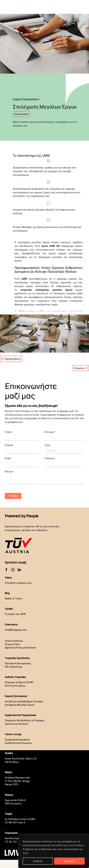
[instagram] (13, 570)
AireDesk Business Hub (17, 778)
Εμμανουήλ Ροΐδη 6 (15, 800)
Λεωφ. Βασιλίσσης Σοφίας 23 (21, 759)
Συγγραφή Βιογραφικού (17, 740)
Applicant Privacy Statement (20, 648)
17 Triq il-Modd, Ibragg (17, 781)
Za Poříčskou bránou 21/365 (20, 819)
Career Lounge (13, 734)
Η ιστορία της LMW (15, 614)
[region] (54, 851)
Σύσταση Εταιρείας (15, 686)
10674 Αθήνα (12, 762)
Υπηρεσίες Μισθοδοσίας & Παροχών (25, 720)
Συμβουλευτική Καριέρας (19, 743)
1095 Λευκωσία (13, 804)
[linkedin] (19, 570)
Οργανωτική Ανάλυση (16, 724)
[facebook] (6, 570)
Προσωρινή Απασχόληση (18, 663)
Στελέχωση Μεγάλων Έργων (20, 705)
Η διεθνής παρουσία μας (18, 583)
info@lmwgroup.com (16, 630)
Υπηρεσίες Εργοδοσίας (17, 658)
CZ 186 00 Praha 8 (15, 823)
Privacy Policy (12, 644)
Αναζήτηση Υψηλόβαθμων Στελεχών (24, 702)
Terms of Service (14, 641)
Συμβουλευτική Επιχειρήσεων (21, 715)
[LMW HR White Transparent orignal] (34, 3)
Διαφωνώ (38, 861)
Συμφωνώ (69, 861)
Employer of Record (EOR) (19, 682)
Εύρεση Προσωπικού (16, 696)
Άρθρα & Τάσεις (14, 598)
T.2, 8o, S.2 (11, 842)
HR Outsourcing (13, 667)
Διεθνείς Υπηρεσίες (15, 677)
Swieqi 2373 (11, 784)
